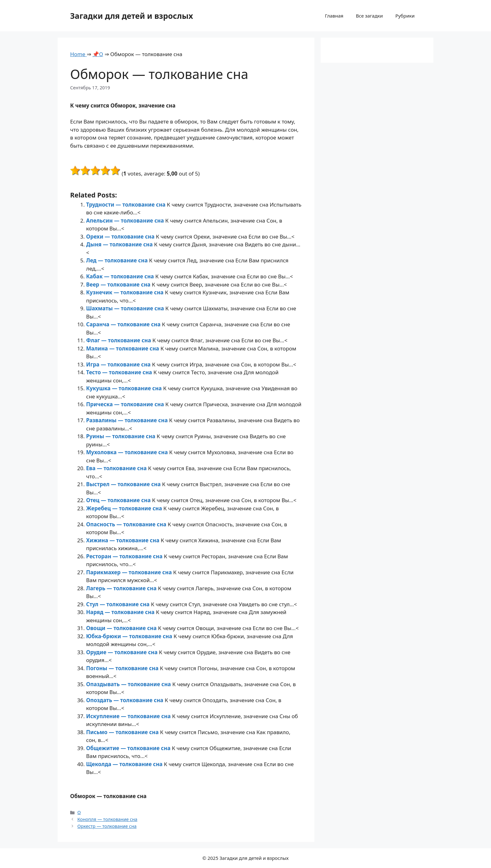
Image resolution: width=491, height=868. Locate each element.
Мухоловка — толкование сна (128, 452)
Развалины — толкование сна (128, 420)
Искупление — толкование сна (129, 716)
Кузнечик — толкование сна (126, 292)
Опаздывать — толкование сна (129, 684)
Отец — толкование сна (119, 500)
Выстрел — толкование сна (124, 484)
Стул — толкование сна (119, 604)
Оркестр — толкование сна (107, 826)
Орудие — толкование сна (123, 652)
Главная (334, 16)
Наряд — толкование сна (121, 612)
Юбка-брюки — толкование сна (130, 636)
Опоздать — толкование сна (125, 700)
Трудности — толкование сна (127, 205)
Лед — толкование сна (118, 260)
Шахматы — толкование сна (126, 308)
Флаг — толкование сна (119, 340)
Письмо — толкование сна (123, 732)
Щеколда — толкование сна (125, 764)
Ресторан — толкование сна (125, 556)
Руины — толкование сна (121, 436)
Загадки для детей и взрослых (132, 16)
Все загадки (369, 16)
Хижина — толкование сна (123, 540)
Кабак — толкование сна (121, 276)
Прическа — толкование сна (126, 404)
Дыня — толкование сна (120, 244)
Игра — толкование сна (119, 364)
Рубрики (405, 16)
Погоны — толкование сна (123, 668)
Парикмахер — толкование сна (130, 572)
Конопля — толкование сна (107, 819)
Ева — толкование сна (117, 468)
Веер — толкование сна (119, 284)
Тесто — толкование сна (120, 372)
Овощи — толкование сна (122, 628)
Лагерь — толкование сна (122, 588)
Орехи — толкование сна (121, 237)
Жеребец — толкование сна (125, 508)
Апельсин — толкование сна (126, 221)
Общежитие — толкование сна (129, 748)
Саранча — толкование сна (124, 324)
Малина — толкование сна (123, 348)
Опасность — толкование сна (127, 524)
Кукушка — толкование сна (125, 388)
